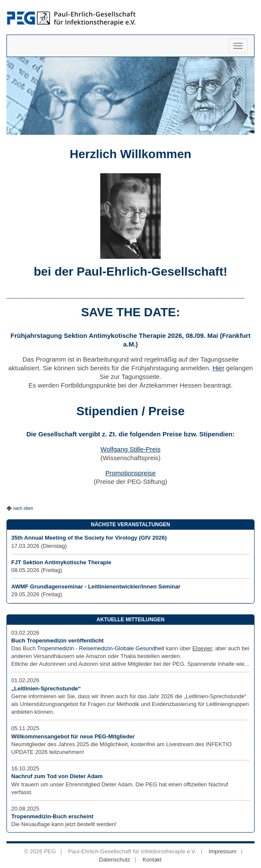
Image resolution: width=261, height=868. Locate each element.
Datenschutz (115, 860)
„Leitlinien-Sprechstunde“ (46, 688)
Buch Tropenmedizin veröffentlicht (57, 641)
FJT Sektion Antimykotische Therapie (61, 562)
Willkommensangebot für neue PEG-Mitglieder (73, 736)
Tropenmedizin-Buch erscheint (52, 816)
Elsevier (202, 648)
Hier (219, 368)
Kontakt (152, 860)
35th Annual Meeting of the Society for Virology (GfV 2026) (89, 538)
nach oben (23, 508)
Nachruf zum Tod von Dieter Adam (57, 776)
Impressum (223, 851)
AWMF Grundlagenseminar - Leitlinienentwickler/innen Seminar (96, 587)
